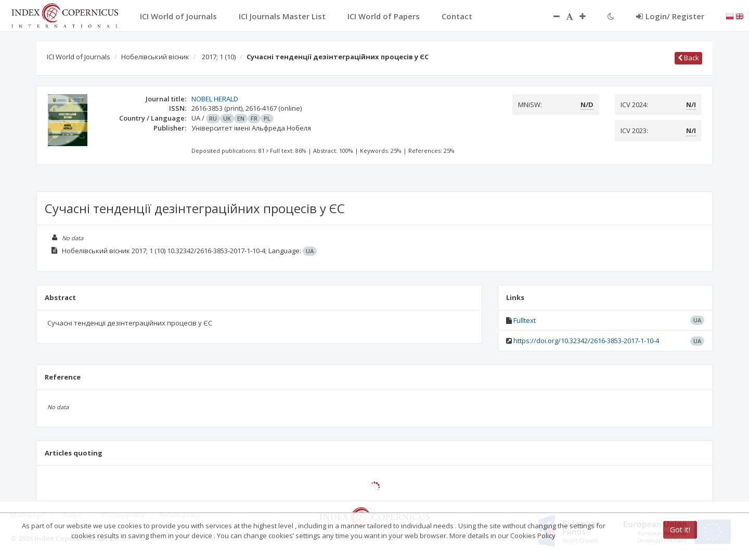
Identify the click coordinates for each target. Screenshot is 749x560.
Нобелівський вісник (155, 57)
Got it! (680, 530)
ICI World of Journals (79, 57)
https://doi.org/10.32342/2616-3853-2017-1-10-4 (586, 341)
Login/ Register (670, 16)
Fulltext (525, 320)
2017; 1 (219, 57)
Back (688, 58)
